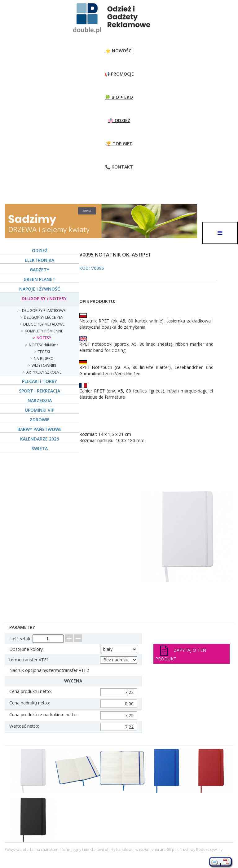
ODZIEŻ (40, 250)
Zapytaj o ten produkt (181, 654)
